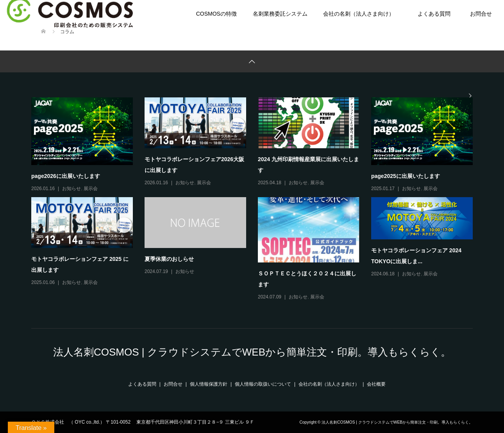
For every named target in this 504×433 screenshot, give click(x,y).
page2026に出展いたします (66, 176)
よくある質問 (434, 14)
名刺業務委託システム (280, 14)
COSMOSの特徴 (216, 14)
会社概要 (376, 384)
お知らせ (71, 189)
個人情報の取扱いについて (263, 384)
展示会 (91, 189)
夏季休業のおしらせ (169, 259)
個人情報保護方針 (209, 384)
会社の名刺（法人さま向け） (359, 14)
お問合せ (173, 384)
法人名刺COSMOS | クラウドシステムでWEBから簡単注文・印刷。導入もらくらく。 (252, 352)
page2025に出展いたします (406, 176)
